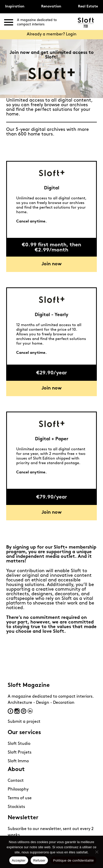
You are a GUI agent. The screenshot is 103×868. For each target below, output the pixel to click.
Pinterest (24, 711)
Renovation (51, 7)
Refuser (39, 860)
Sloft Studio (19, 744)
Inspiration (15, 7)
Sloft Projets (20, 753)
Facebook (10, 711)
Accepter (19, 860)
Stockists (16, 807)
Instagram (17, 711)
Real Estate (88, 7)
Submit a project (24, 722)
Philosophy (18, 789)
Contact (16, 781)
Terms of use (20, 798)
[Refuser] (97, 852)
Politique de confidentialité (73, 860)
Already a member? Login (52, 34)
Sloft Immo (18, 761)
